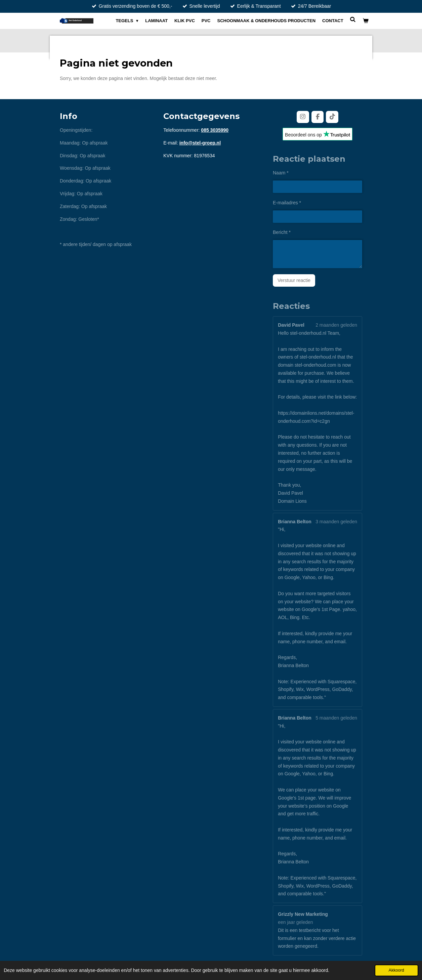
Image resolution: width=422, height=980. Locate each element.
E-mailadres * (287, 203)
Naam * (281, 173)
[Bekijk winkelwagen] (366, 21)
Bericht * (282, 232)
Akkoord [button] (396, 970)
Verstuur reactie (294, 280)
